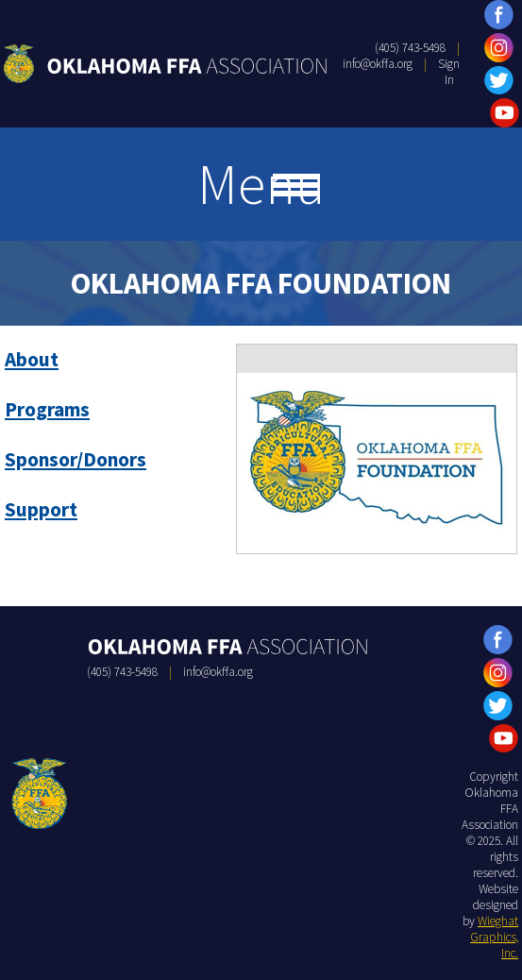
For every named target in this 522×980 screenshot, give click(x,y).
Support (41, 509)
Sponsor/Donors (76, 459)
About (32, 359)
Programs (47, 409)
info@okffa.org (378, 64)
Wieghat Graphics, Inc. (494, 937)
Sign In (449, 72)
